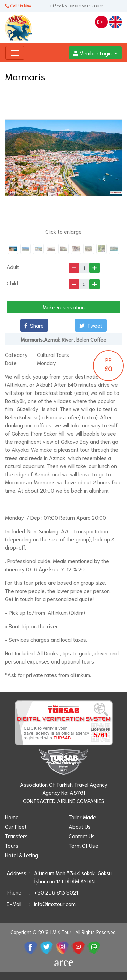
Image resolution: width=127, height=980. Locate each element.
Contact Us (82, 836)
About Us (80, 826)
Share (34, 325)
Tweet (91, 325)
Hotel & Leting (22, 855)
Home (12, 817)
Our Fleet (16, 826)
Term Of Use (83, 845)
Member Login (93, 53)
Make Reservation (64, 307)
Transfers (16, 836)
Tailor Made (82, 817)
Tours (12, 845)
